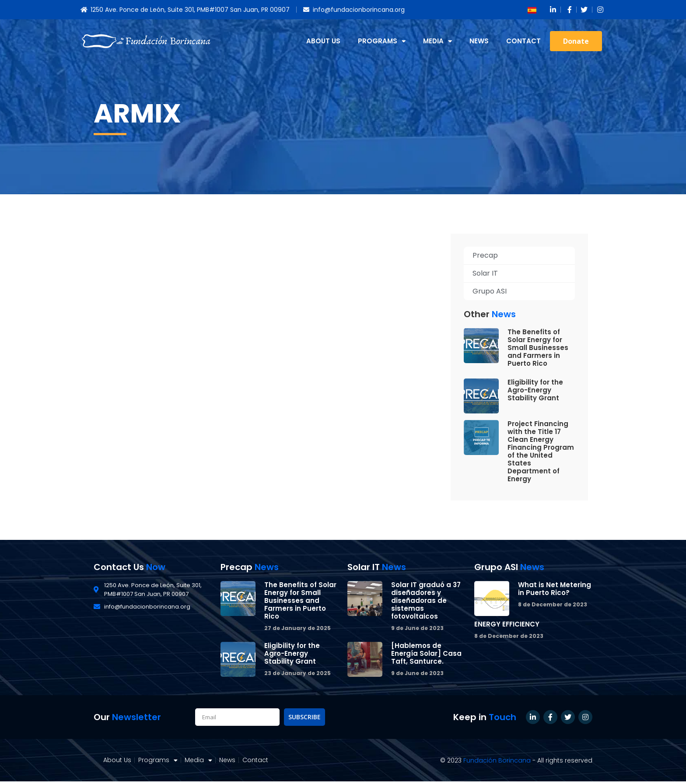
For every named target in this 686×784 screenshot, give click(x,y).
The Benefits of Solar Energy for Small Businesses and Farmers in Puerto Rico (538, 348)
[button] (576, 41)
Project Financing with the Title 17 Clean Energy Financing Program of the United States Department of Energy (541, 451)
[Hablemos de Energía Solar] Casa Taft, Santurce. (426, 653)
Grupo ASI (490, 291)
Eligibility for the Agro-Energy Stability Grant (535, 390)
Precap (485, 255)
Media (437, 41)
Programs (382, 41)
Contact (523, 41)
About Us (323, 41)
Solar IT (485, 273)
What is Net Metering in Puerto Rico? (555, 589)
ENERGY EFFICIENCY (507, 624)
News (479, 41)
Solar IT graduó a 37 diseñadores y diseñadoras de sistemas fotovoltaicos (426, 600)
